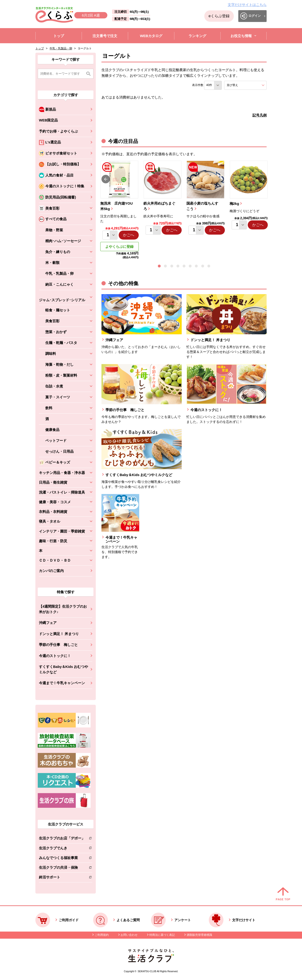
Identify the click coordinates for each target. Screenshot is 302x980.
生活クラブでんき (62, 849)
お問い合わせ (129, 935)
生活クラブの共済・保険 (62, 868)
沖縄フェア (48, 623)
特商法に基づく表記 (162, 935)
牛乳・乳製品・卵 (61, 48)
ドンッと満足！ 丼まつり (59, 634)
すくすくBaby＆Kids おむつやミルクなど (63, 669)
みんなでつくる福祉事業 (62, 859)
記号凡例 (260, 115)
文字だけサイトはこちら (247, 5)
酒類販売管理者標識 (199, 935)
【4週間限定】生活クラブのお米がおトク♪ (63, 609)
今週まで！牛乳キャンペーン (62, 683)
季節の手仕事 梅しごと (58, 645)
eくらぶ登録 (219, 16)
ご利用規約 (102, 935)
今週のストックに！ (55, 656)
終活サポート (62, 878)
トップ (40, 48)
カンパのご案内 (51, 571)
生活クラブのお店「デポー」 (62, 839)
